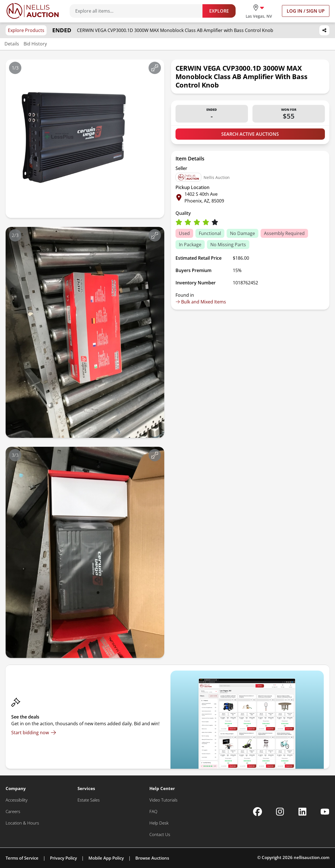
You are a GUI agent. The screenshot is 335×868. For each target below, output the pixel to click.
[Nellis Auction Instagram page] (280, 812)
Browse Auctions (152, 858)
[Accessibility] (17, 800)
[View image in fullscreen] (155, 68)
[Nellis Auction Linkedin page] (302, 812)
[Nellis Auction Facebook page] (257, 812)
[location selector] (259, 11)
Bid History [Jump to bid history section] (35, 44)
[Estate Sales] (89, 800)
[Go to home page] (33, 11)
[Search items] (139, 11)
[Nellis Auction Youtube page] (325, 812)
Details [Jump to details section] (12, 44)
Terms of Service (22, 858)
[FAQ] (153, 811)
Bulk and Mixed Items (201, 302)
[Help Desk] (159, 823)
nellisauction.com (312, 857)
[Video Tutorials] (163, 800)
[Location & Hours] (22, 823)
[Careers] (13, 811)
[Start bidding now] (34, 733)
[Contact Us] (160, 834)
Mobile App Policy (106, 858)
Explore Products (26, 30)
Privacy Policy (63, 858)
